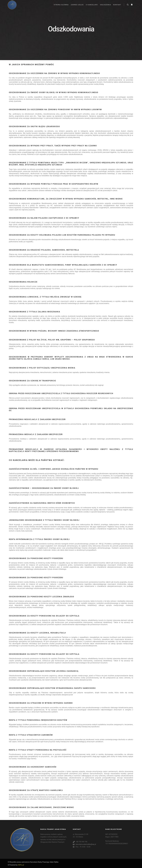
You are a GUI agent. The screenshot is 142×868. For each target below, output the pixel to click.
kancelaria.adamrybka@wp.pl (84, 844)
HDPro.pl (21, 865)
